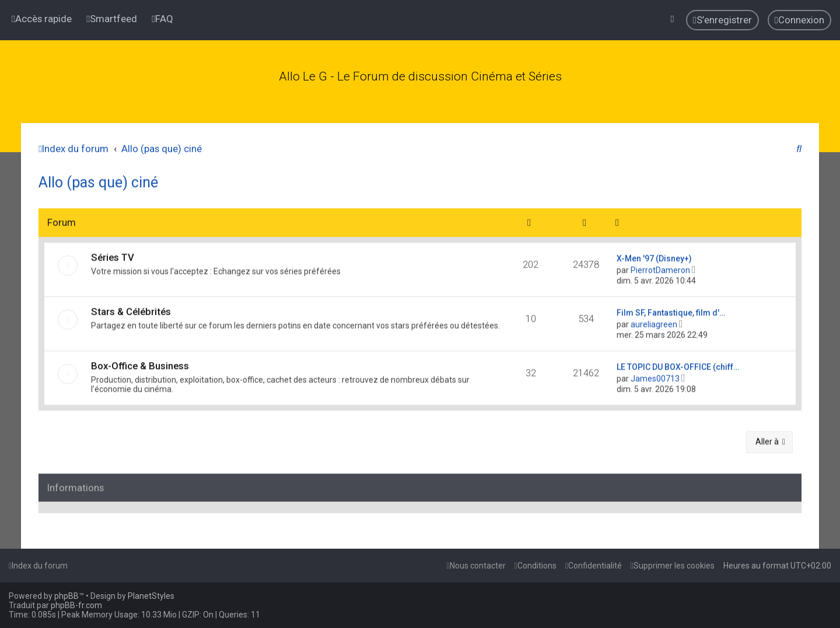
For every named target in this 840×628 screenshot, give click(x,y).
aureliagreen (654, 321)
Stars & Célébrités (131, 308)
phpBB (66, 596)
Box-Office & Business (140, 363)
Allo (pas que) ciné (98, 180)
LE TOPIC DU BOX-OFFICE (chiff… (678, 364)
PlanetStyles (151, 596)
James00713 (655, 376)
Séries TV (113, 254)
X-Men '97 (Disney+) (654, 255)
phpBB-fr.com (76, 605)
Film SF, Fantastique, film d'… (671, 310)
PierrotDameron (660, 267)
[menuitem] (112, 18)
